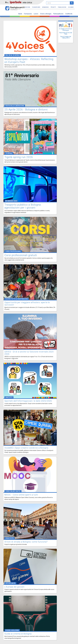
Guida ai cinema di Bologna (18, 634)
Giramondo (45, 7)
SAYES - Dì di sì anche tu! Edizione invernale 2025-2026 (29, 353)
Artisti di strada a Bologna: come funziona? (26, 542)
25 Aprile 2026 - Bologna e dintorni (26, 110)
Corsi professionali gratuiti (21, 255)
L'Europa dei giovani (14, 587)
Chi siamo (71, 7)
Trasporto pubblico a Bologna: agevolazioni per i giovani (23, 206)
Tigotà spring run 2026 (19, 157)
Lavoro (36, 14)
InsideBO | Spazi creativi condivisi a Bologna (26, 448)
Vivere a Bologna (46, 14)
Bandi (20, 14)
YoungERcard (36, 7)
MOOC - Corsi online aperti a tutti (21, 495)
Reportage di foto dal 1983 (66, 33)
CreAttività (69, 14)
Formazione (28, 14)
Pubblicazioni (62, 7)
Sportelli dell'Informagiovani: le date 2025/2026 (28, 401)
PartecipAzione (58, 14)
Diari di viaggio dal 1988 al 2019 (66, 37)
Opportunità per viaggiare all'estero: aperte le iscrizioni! (27, 304)
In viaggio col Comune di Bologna (66, 29)
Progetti (53, 7)
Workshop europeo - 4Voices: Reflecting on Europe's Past (29, 61)
